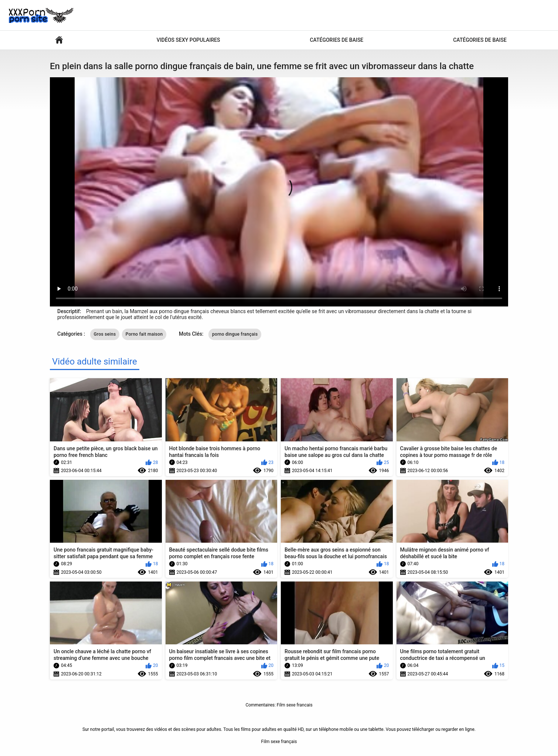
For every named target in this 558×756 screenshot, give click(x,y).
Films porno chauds (59, 40)
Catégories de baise (336, 40)
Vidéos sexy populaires (188, 40)
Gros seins (105, 334)
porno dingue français (235, 334)
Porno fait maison (144, 334)
